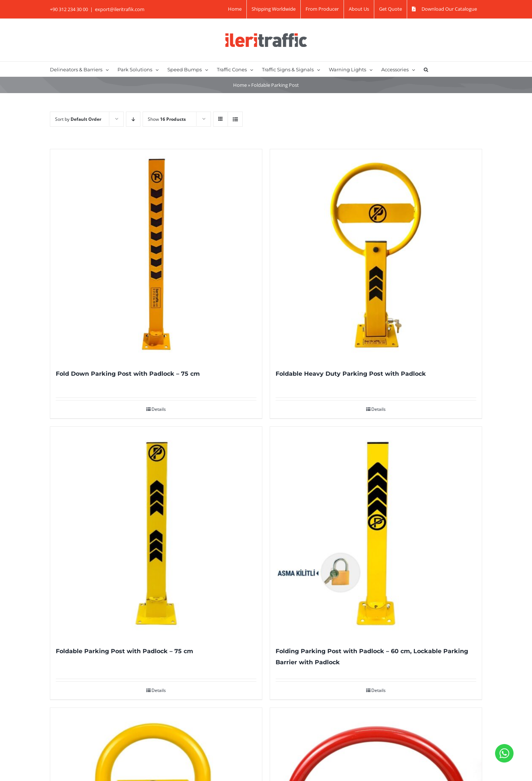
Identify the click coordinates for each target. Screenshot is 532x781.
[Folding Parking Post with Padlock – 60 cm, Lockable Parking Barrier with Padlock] (376, 533)
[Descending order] (133, 119)
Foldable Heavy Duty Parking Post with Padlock (351, 374)
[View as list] (235, 119)
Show (167, 119)
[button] (426, 69)
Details (159, 409)
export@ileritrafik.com (120, 9)
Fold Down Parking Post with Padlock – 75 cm (128, 374)
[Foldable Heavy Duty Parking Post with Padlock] (376, 255)
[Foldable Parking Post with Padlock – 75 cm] (156, 533)
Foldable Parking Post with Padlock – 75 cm (125, 651)
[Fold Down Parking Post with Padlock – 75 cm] (156, 255)
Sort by (78, 119)
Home (240, 85)
